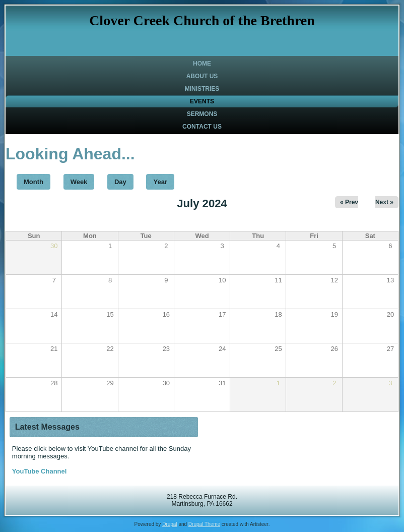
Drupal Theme (204, 524)
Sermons (202, 114)
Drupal (170, 524)
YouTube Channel (40, 471)
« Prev (349, 202)
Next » (384, 202)
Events (202, 101)
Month (37, 180)
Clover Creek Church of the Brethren (202, 20)
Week (79, 182)
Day (120, 182)
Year (160, 182)
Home (202, 64)
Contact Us (202, 127)
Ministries (202, 89)
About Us (202, 76)
